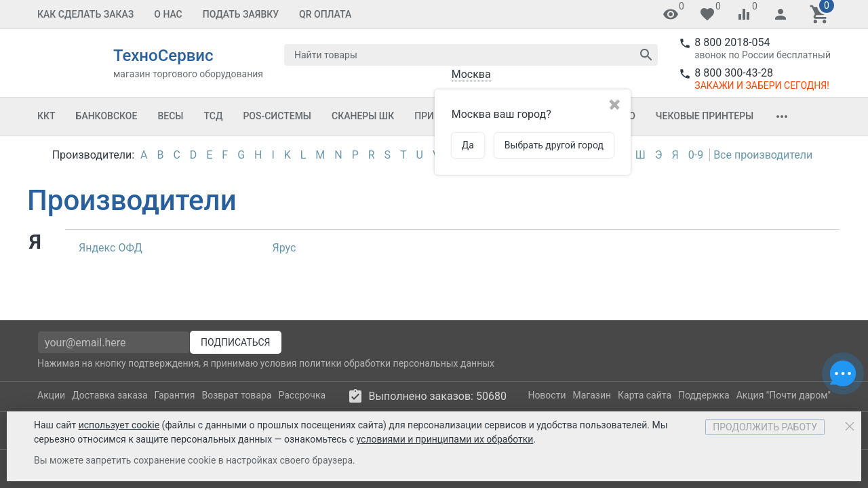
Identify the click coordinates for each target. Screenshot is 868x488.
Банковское (107, 116)
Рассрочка (302, 395)
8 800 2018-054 (732, 42)
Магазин (592, 395)
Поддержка (704, 395)
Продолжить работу (765, 427)
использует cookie (119, 425)
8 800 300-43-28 (734, 73)
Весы (170, 116)
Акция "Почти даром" (784, 395)
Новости (547, 395)
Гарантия (175, 395)
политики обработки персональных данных (397, 363)
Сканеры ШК (363, 116)
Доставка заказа (110, 395)
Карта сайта (645, 395)
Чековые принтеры (705, 116)
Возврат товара (237, 395)
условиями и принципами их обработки (445, 439)
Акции (51, 395)
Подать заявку (241, 14)
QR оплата (325, 14)
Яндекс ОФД (111, 248)
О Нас (168, 14)
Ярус (284, 248)
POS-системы (277, 116)
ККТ (46, 116)
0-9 (696, 155)
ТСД (213, 116)
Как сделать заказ (85, 14)
